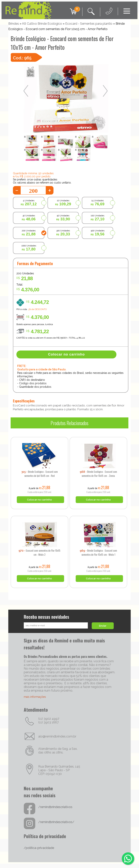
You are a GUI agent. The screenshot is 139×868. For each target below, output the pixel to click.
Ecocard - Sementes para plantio (89, 24)
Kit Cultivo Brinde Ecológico (42, 24)
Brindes (14, 24)
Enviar (103, 626)
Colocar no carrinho (66, 354)
